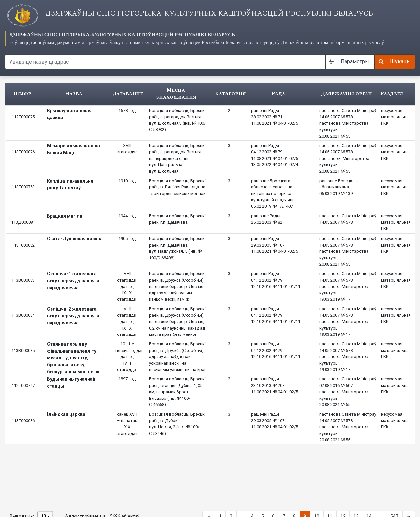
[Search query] (165, 62)
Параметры (349, 62)
